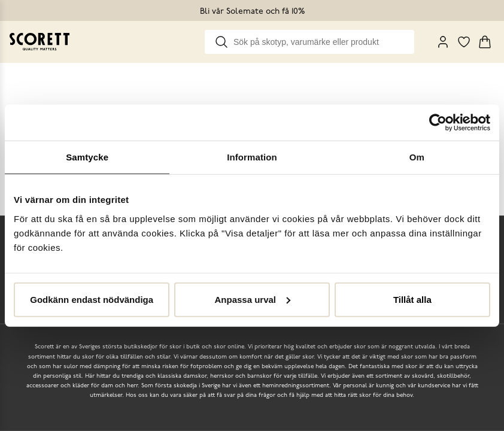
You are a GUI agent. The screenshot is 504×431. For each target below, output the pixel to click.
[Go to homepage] (40, 42)
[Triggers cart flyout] (485, 42)
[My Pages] (443, 42)
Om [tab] (417, 157)
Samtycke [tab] (87, 157)
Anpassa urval (252, 299)
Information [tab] (252, 157)
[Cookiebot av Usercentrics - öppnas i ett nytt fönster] (438, 123)
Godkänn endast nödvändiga (92, 299)
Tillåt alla (412, 299)
